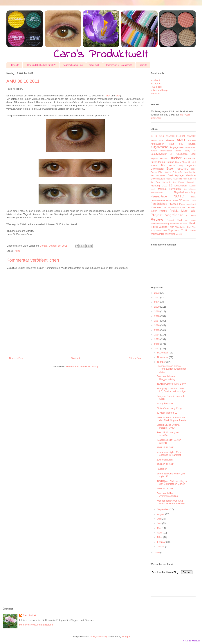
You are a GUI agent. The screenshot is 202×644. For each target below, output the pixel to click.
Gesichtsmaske (158, 175)
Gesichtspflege (176, 175)
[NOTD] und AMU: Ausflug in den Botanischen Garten (172, 483)
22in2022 (191, 136)
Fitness (167, 172)
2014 (157, 335)
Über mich (94, 65)
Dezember (163, 353)
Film (160, 172)
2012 (157, 344)
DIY (163, 165)
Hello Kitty (187, 179)
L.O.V (165, 186)
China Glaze (181, 162)
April (160, 533)
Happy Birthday (165, 403)
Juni (159, 523)
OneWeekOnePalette (161, 200)
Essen (171, 169)
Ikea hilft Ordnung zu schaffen (167, 434)
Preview (156, 207)
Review (157, 219)
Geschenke (190, 172)
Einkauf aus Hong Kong (169, 408)
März (160, 537)
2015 (157, 330)
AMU (17, 251)
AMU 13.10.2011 (165, 447)
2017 (157, 321)
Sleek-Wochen (160, 227)
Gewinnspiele (158, 179)
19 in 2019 (157, 136)
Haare (169, 179)
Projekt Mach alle (183, 211)
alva (161, 140)
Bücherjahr (190, 158)
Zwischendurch (164, 460)
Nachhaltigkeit (190, 189)
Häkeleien (162, 469)
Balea (178, 151)
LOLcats (192, 186)
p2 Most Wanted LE (167, 413)
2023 (157, 293)
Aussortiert (190, 147)
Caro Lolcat (30, 615)
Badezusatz (166, 151)
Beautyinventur (159, 154)
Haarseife (177, 179)
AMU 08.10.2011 (165, 464)
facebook (155, 80)
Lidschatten (181, 186)
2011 (157, 349)
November (163, 357)
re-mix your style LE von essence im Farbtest (169, 454)
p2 (180, 200)
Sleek (192, 223)
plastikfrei (191, 204)
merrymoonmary (99, 637)
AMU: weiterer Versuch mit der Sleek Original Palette (171, 419)
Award (154, 151)
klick (108, 96)
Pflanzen (173, 204)
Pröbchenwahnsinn (175, 207)
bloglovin (155, 94)
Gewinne (191, 175)
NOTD (179, 196)
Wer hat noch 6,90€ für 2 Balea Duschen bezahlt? (171, 502)
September (163, 509)
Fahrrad (154, 172)
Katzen (181, 182)
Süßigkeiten (180, 227)
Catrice (170, 162)
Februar (161, 542)
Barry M (190, 151)
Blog (193, 154)
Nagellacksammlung (73, 65)
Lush (153, 189)
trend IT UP (181, 230)
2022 (157, 297)
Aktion (154, 140)
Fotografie (177, 172)
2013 (157, 339)
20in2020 (170, 136)
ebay (181, 165)
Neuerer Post (16, 358)
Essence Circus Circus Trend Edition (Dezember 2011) (171, 369)
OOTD (175, 200)
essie (193, 169)
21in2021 (181, 136)
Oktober (161, 362)
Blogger (126, 637)
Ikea (174, 182)
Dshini (172, 165)
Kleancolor (191, 182)
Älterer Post (135, 358)
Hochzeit (166, 182)
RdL (187, 215)
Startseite (14, 65)
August (161, 514)
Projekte (143, 65)
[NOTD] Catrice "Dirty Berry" (171, 384)
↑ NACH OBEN (190, 641)
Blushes (164, 158)
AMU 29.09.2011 (165, 488)
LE (171, 185)
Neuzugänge (159, 196)
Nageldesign (157, 192)
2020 (157, 307)
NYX (193, 197)
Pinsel (182, 204)
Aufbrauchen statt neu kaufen (173, 144)
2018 (157, 316)
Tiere (165, 231)
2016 (157, 325)
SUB (172, 227)
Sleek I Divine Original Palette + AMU (168, 426)
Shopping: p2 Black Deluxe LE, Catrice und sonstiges (171, 390)
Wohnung (170, 234)
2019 (157, 311)
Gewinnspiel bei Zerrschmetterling (167, 495)
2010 (157, 552)
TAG (189, 227)
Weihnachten (158, 234)
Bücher (176, 158)
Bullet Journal (158, 162)
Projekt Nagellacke (167, 215)
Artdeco (192, 140)
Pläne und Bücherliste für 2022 (41, 65)
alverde (170, 140)
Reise (193, 215)
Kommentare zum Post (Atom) (82, 367)
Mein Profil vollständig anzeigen (36, 625)
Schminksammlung (160, 224)
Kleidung (155, 186)
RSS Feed (156, 87)
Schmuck (174, 224)
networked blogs (159, 90)
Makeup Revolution (169, 189)
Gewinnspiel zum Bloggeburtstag (166, 378)
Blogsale (154, 159)
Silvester (184, 224)
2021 (157, 302)
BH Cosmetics (179, 154)
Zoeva (179, 234)
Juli (159, 519)
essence (183, 169)
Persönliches (159, 204)
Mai (159, 528)
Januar (161, 547)
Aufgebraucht (159, 147)
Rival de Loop (186, 220)
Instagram (156, 84)
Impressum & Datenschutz (119, 65)
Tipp (170, 230)
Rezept (170, 220)
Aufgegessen (176, 147)
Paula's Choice (189, 200)
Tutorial (192, 230)
